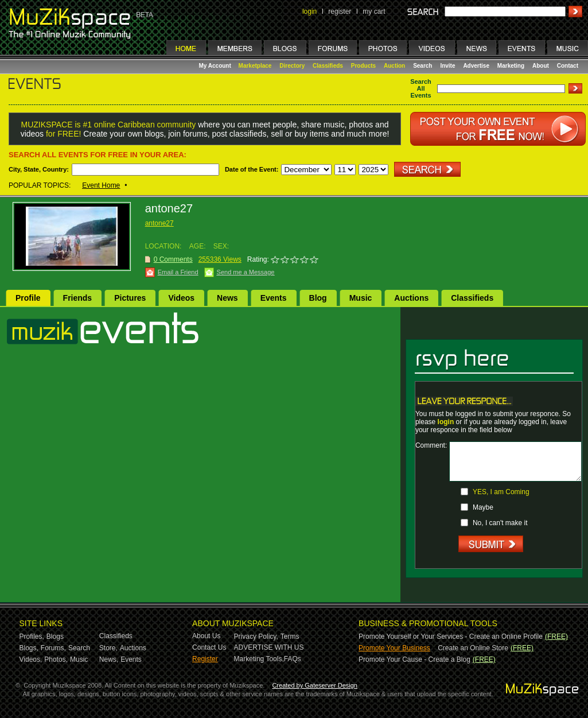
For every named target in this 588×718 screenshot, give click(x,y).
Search (422, 66)
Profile (28, 298)
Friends (78, 298)
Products (363, 66)
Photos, (56, 659)
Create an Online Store (473, 648)
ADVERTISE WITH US (269, 647)
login (309, 11)
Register (205, 659)
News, (109, 659)
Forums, (53, 648)
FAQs (293, 659)
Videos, (31, 659)
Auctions (411, 298)
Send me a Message (246, 272)
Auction (394, 66)
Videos (181, 298)
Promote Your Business (394, 648)
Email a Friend (178, 272)
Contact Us (209, 647)
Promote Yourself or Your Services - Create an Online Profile (451, 637)
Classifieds (328, 66)
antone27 (159, 223)
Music (361, 298)
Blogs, (29, 648)
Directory (292, 66)
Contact (568, 66)
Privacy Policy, (256, 637)
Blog (318, 298)
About (541, 66)
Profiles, (32, 637)
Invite (447, 66)
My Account (216, 66)
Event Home (101, 185)
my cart (374, 11)
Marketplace (255, 66)
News (227, 298)
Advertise (476, 66)
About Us (206, 636)
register (340, 11)
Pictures (130, 298)
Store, (108, 648)
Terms (290, 637)
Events (274, 298)
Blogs (55, 637)
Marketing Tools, (259, 659)
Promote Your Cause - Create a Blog (414, 659)
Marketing (511, 66)
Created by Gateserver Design (315, 685)
